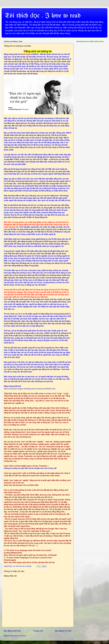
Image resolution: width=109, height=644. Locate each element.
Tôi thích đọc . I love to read (43, 16)
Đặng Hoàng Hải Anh (13, 54)
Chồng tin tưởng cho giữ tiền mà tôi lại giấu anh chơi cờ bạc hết (30, 468)
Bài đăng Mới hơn (12, 631)
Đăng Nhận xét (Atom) (18, 636)
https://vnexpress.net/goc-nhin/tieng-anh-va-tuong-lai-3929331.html (30, 389)
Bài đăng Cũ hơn (63, 631)
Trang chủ (38, 631)
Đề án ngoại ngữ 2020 (13, 191)
